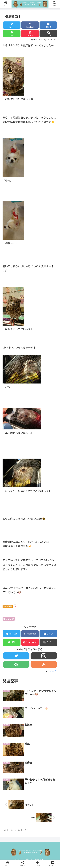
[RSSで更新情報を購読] (44, 664)
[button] (48, 34)
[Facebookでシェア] (30, 25)
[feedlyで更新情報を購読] (16, 664)
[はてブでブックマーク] (48, 25)
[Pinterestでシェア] (30, 34)
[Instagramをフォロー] (44, 656)
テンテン (9, 619)
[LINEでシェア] (12, 34)
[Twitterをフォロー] (16, 656)
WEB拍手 (8, 606)
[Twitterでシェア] (12, 25)
